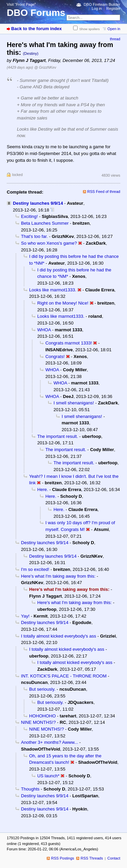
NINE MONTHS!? (38, 722)
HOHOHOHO (43, 716)
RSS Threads (92, 858)
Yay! (25, 616)
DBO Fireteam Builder (102, 4)
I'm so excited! (35, 569)
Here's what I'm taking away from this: (58, 576)
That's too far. (34, 236)
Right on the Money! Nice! (63, 303)
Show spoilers (89, 29)
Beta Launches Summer (45, 223)
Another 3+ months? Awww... (49, 742)
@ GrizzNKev (45, 67)
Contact (114, 858)
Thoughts (30, 789)
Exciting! (29, 216)
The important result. (58, 436)
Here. (43, 489)
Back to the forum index (36, 29)
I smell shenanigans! (74, 403)
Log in (97, 8)
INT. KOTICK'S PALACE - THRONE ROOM (64, 676)
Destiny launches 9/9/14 (38, 203)
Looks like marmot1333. (53, 290)
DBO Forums (36, 13)
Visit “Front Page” (21, 4)
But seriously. (42, 689)
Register (113, 8)
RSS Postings (63, 858)
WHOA (44, 330)
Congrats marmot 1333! (69, 343)
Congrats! (55, 357)
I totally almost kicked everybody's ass (59, 636)
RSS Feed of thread (104, 192)
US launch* (48, 776)
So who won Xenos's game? (49, 243)
